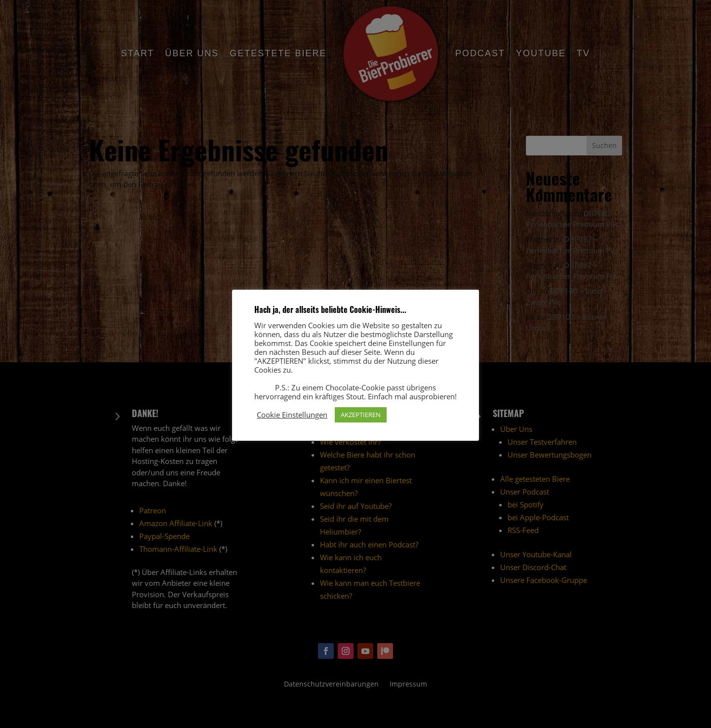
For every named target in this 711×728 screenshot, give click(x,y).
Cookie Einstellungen (292, 415)
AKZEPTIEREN (361, 415)
